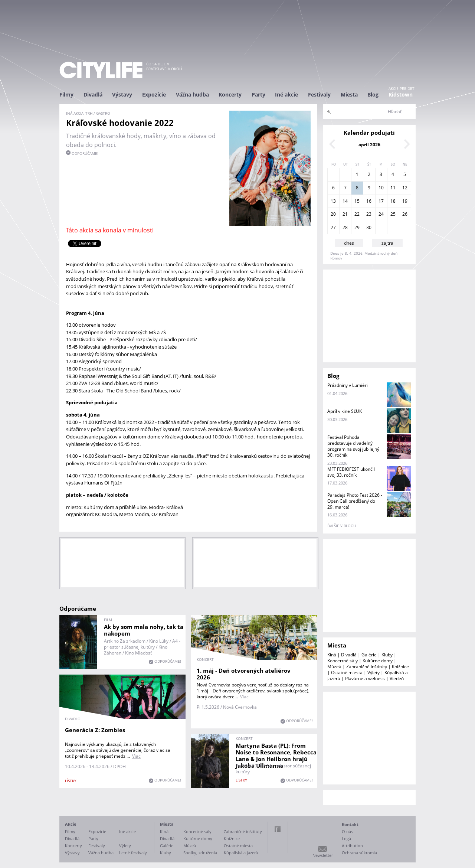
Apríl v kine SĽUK (345, 411)
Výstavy (122, 94)
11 (393, 188)
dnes (349, 243)
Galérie (369, 655)
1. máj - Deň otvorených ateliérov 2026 (244, 674)
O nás (347, 831)
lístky (71, 781)
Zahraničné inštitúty (367, 667)
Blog (373, 94)
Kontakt (350, 824)
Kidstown (401, 94)
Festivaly (319, 94)
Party (258, 94)
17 (381, 201)
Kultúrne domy (378, 661)
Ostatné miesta (347, 673)
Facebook (278, 829)
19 (405, 201)
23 (369, 214)
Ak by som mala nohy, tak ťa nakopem (144, 630)
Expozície (154, 94)
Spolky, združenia (200, 853)
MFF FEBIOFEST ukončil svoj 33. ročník (351, 472)
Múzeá (334, 667)
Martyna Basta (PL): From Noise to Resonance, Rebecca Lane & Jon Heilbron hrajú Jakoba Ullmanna (276, 756)
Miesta (349, 94)
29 (357, 227)
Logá (346, 838)
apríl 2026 (369, 145)
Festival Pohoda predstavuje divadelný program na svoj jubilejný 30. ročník (353, 446)
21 (345, 214)
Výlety (374, 673)
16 (369, 201)
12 (405, 188)
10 (381, 188)
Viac (244, 697)
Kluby (387, 655)
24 (381, 214)
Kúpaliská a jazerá (241, 853)
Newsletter (323, 855)
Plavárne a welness (365, 678)
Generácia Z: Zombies (95, 730)
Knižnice (400, 667)
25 (393, 214)
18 (393, 201)
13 (333, 201)
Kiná (332, 655)
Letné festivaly (133, 853)
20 (333, 214)
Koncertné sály (343, 661)
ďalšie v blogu (342, 526)
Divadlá (93, 94)
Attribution (352, 846)
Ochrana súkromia (359, 853)
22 (357, 214)
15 (357, 201)
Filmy (66, 94)
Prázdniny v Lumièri (348, 385)
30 (369, 227)
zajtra (387, 243)
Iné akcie (286, 94)
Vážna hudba (192, 94)
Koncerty (230, 94)
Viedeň (397, 678)
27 (333, 227)
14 (345, 201)
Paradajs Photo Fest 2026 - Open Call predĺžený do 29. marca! (355, 501)
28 (345, 227)
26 (405, 214)
